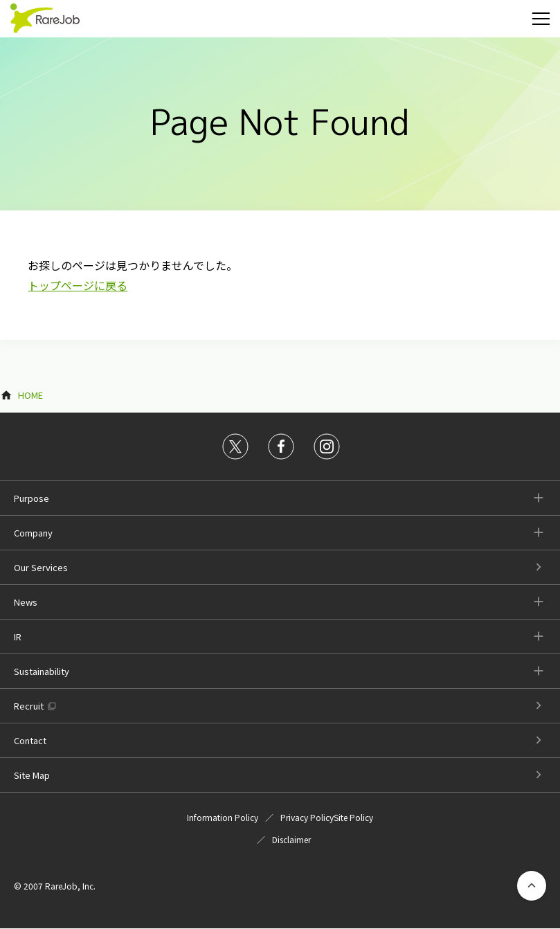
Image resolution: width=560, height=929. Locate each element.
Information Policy (223, 817)
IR (18, 637)
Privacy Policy (307, 817)
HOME (30, 395)
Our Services (41, 567)
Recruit (29, 706)
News (26, 602)
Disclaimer (291, 839)
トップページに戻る (78, 285)
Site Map (32, 775)
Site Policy (353, 817)
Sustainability (42, 671)
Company (33, 533)
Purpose (31, 498)
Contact (30, 740)
